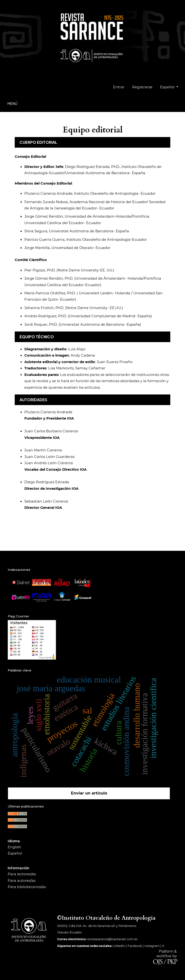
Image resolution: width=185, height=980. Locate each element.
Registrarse (142, 87)
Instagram (152, 946)
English (14, 847)
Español (171, 86)
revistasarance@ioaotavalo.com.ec (112, 939)
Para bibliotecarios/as (27, 887)
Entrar (119, 87)
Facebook (135, 946)
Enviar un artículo (89, 793)
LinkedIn (119, 946)
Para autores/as (22, 881)
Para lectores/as (22, 874)
